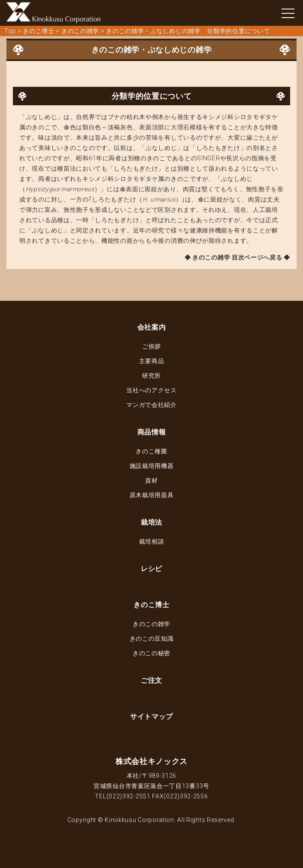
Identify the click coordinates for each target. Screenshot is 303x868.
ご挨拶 (151, 346)
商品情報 (152, 432)
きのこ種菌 (151, 451)
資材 (151, 480)
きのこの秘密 (151, 653)
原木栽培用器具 (152, 495)
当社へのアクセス (151, 390)
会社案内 (152, 327)
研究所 (151, 376)
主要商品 (152, 361)
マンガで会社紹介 (151, 405)
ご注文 (151, 680)
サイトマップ (151, 717)
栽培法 (151, 522)
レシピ (151, 569)
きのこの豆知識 (152, 639)
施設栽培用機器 (152, 466)
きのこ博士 (151, 605)
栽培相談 (152, 541)
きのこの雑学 (151, 624)
